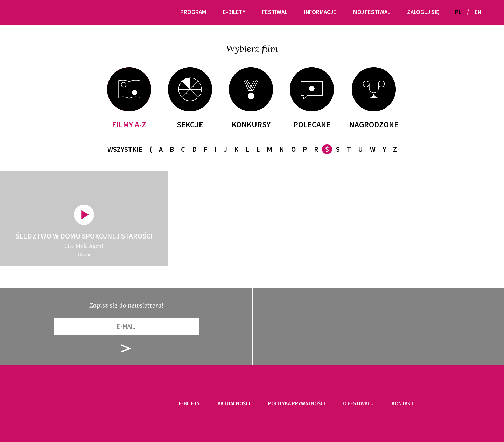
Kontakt (403, 403)
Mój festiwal (372, 12)
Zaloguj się (423, 12)
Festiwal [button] (275, 12)
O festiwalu (358, 403)
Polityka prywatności (297, 403)
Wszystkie (125, 149)
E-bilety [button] (234, 12)
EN (478, 12)
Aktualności (234, 403)
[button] (489, 12)
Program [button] (193, 12)
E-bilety (189, 403)
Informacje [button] (320, 12)
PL (458, 12)
